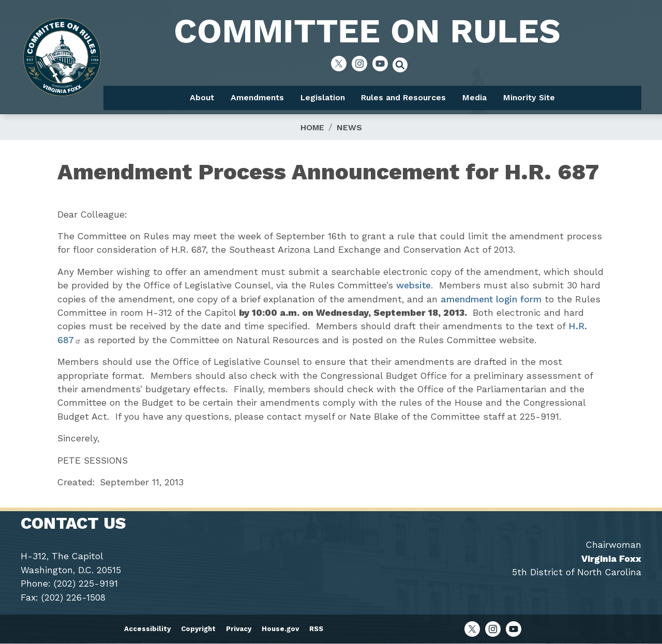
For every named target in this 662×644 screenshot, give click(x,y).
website (413, 285)
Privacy (239, 629)
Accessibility (147, 629)
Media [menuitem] (475, 97)
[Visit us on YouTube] (383, 64)
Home (312, 127)
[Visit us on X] (341, 64)
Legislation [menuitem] (323, 97)
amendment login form (491, 299)
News (349, 127)
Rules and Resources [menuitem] (403, 97)
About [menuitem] (202, 97)
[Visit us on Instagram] (362, 64)
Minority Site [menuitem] (529, 97)
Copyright (198, 629)
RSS (316, 629)
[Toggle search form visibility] (403, 66)
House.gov (280, 629)
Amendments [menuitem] (257, 97)
